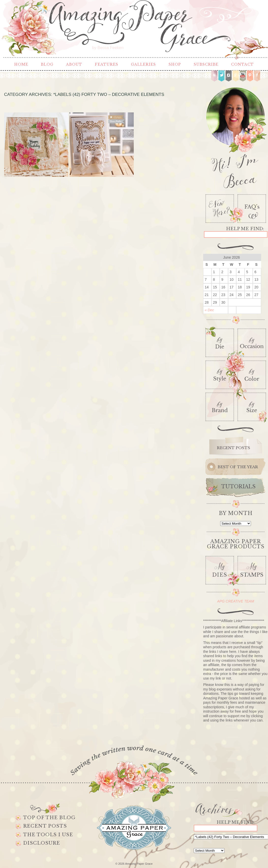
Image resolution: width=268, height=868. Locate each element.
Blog (47, 64)
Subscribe (206, 64)
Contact (242, 64)
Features (107, 64)
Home (21, 64)
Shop (175, 64)
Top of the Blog (49, 818)
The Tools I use (48, 835)
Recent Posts (45, 826)
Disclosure (42, 843)
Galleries (143, 64)
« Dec (209, 310)
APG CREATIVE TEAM (236, 601)
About (74, 64)
